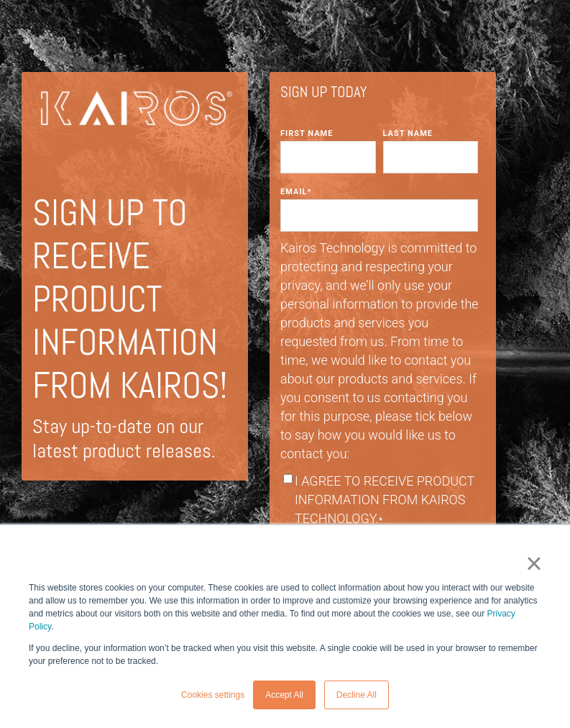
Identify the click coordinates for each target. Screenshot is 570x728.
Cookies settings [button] (213, 695)
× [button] (534, 563)
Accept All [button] (284, 695)
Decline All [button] (357, 695)
